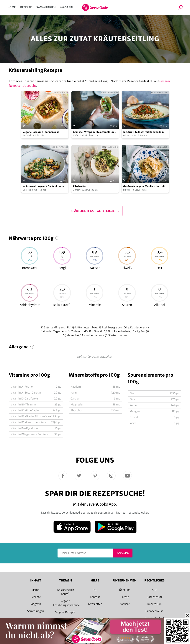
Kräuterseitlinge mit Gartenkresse (43, 186)
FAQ (95, 590)
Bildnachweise (154, 611)
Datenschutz (154, 597)
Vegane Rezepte (65, 612)
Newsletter (95, 604)
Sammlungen (46, 7)
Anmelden (123, 553)
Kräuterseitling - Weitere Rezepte (95, 211)
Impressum (154, 604)
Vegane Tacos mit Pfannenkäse (41, 132)
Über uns (125, 590)
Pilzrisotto (79, 186)
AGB (154, 590)
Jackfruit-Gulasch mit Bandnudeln (143, 132)
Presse (125, 597)
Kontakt (95, 597)
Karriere (125, 604)
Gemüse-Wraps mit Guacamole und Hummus (94, 132)
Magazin (67, 7)
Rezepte (26, 7)
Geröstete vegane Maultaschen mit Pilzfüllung (144, 187)
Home (12, 7)
